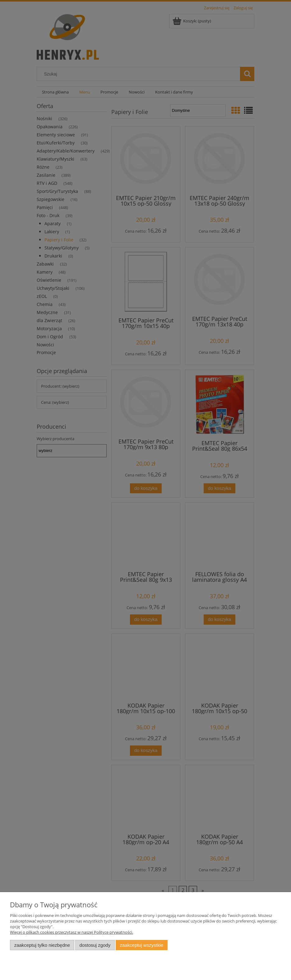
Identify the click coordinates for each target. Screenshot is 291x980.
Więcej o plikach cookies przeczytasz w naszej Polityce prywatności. (72, 932)
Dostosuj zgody (95, 945)
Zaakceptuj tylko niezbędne (42, 945)
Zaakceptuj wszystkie (142, 945)
